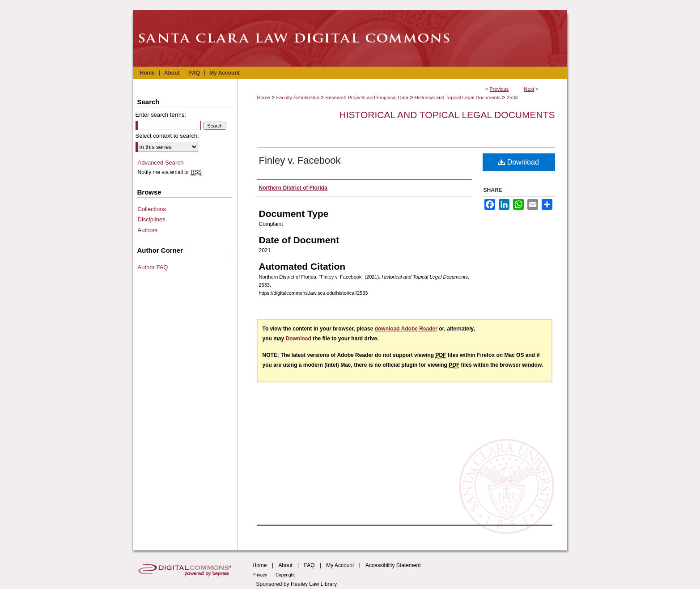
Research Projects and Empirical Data (367, 97)
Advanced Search (161, 163)
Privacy (261, 575)
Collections (152, 209)
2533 (512, 97)
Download (519, 162)
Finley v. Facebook (300, 160)
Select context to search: (167, 136)
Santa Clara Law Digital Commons (350, 38)
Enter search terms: (161, 115)
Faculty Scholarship (298, 97)
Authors (148, 230)
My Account (340, 565)
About (285, 565)
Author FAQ (153, 267)
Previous (499, 89)
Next (529, 89)
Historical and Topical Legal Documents (458, 97)
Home (264, 97)
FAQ (309, 565)
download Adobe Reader (406, 329)
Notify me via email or (170, 172)
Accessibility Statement (393, 565)
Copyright (285, 575)
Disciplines (152, 219)
